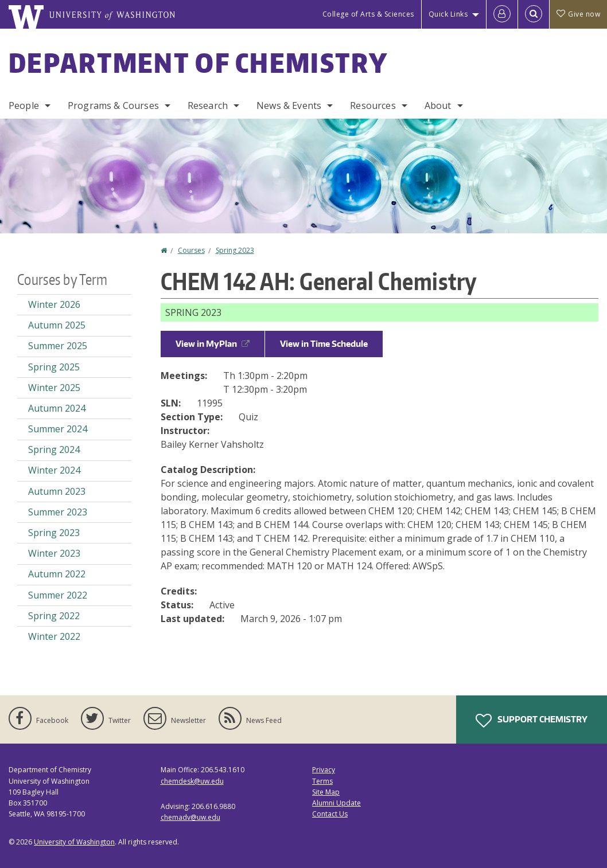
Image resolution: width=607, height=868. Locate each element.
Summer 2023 (58, 512)
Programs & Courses (113, 105)
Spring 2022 (54, 616)
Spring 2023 (235, 250)
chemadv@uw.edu (190, 817)
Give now (578, 14)
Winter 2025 (54, 388)
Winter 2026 (54, 304)
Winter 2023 (54, 553)
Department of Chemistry (198, 62)
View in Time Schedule (324, 344)
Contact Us (330, 814)
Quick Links (448, 14)
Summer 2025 (58, 346)
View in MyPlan (213, 344)
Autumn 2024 (57, 408)
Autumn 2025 (57, 325)
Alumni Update (336, 803)
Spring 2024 (54, 449)
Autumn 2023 (57, 491)
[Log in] (502, 14)
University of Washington (74, 842)
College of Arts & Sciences (368, 14)
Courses (191, 250)
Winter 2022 (54, 636)
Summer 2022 (58, 595)
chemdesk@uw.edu (192, 781)
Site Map (326, 792)
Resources (373, 105)
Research (208, 105)
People (24, 105)
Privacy (324, 770)
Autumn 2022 (57, 574)
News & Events (289, 105)
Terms (322, 781)
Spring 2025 (54, 367)
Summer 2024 (58, 429)
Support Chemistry (532, 721)
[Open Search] (534, 14)
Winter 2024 (54, 470)
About (438, 105)
